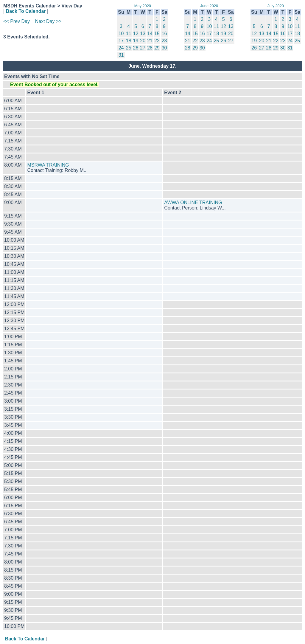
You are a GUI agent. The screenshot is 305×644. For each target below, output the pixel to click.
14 (150, 34)
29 (157, 48)
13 (143, 34)
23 (164, 41)
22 (157, 41)
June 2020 (209, 6)
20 (143, 41)
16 (164, 34)
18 (129, 41)
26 (136, 48)
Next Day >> (48, 21)
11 (129, 34)
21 (150, 41)
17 (121, 41)
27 (143, 48)
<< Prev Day (17, 21)
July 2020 (276, 6)
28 (150, 48)
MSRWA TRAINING (48, 165)
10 (121, 34)
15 (157, 34)
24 (121, 48)
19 (136, 41)
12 (136, 34)
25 (129, 48)
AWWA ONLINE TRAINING (193, 202)
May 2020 (143, 6)
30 (164, 48)
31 (121, 55)
